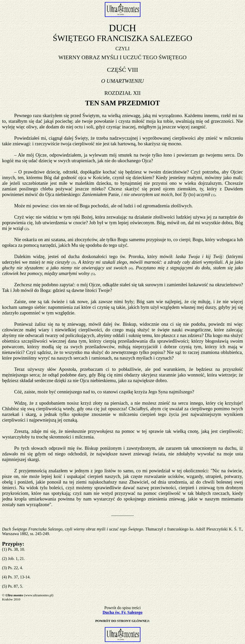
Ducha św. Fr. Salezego (122, 612)
